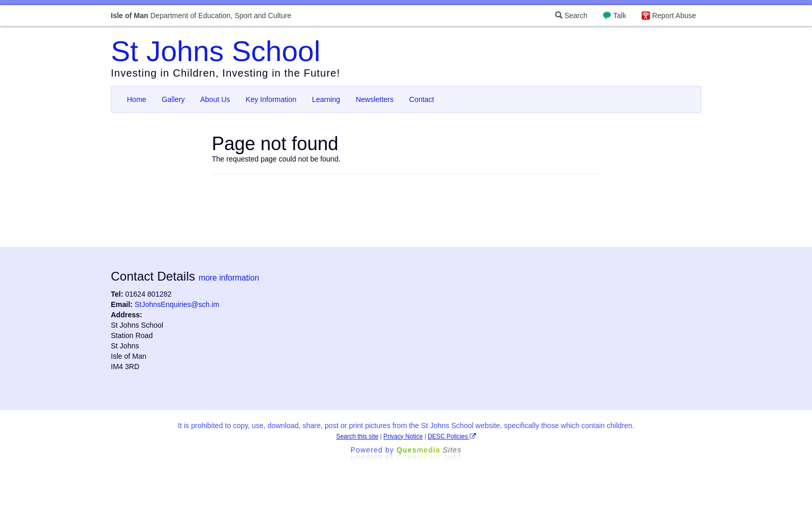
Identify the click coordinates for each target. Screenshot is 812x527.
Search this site (357, 436)
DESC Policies (452, 436)
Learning (326, 99)
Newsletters (375, 99)
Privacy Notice (403, 436)
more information (229, 278)
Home (136, 99)
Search (571, 16)
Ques (429, 450)
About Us (215, 99)
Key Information (271, 99)
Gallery (173, 99)
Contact (422, 99)
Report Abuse (674, 16)
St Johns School (216, 51)
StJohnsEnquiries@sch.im (177, 304)
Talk (620, 16)
